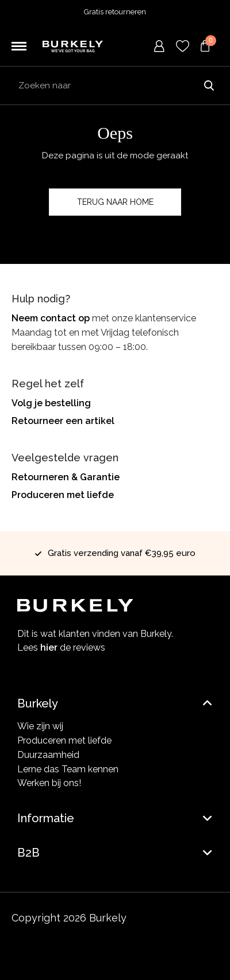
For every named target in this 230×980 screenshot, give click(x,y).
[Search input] (115, 85)
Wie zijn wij (40, 726)
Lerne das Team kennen (68, 769)
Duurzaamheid (48, 755)
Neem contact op (51, 318)
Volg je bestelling (51, 403)
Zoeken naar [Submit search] (209, 85)
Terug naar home (115, 202)
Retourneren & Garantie (66, 477)
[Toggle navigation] (19, 46)
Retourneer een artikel (63, 421)
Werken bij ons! (49, 783)
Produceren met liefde (63, 495)
